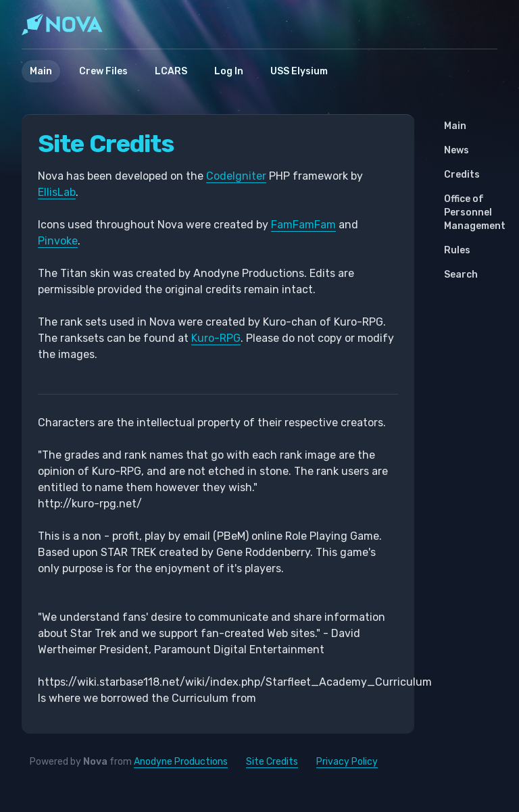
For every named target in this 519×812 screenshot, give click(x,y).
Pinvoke (58, 241)
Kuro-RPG (216, 338)
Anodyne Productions (181, 762)
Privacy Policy (347, 762)
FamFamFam (303, 225)
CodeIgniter (236, 176)
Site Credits (272, 762)
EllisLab (57, 192)
